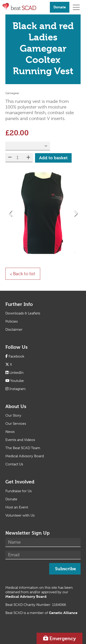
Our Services (16, 424)
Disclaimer (14, 330)
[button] (11, 213)
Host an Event (17, 507)
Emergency (63, 638)
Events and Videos (20, 440)
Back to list (26, 274)
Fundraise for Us (19, 491)
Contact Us (14, 464)
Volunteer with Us (20, 515)
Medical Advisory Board (25, 456)
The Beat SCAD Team (23, 448)
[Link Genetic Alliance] (63, 613)
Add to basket (53, 158)
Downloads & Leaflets (23, 313)
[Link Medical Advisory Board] (26, 597)
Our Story (13, 415)
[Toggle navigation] (76, 7)
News (10, 432)
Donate (60, 7)
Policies (12, 321)
